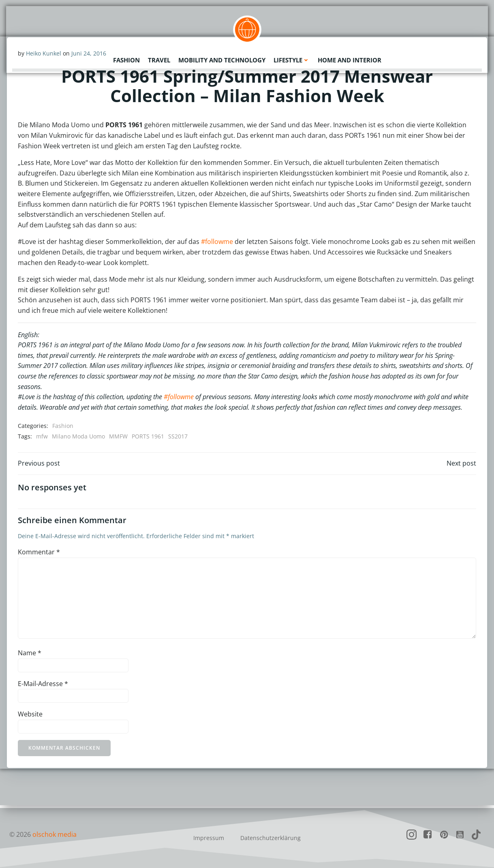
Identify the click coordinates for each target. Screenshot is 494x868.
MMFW (119, 437)
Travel (159, 59)
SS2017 (178, 437)
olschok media (55, 834)
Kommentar (39, 555)
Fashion (126, 59)
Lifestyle (292, 59)
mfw (42, 437)
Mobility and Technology (222, 59)
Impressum (209, 838)
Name (30, 656)
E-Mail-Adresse (43, 686)
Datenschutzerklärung (271, 838)
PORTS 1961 (148, 437)
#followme (217, 242)
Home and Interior (350, 59)
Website (31, 717)
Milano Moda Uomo (79, 437)
